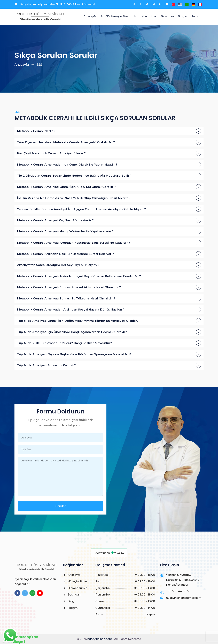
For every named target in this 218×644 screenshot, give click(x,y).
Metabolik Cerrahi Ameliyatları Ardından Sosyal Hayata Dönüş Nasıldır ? (109, 309)
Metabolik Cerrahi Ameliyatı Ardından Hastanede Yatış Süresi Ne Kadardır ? (109, 243)
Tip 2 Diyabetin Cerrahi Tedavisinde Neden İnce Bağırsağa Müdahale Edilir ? (109, 176)
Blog (181, 16)
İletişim (196, 16)
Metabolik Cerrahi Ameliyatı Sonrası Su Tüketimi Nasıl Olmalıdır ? (109, 298)
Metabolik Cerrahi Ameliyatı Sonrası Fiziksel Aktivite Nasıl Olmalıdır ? (109, 287)
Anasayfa (90, 16)
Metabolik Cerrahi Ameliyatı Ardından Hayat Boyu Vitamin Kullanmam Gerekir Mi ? (109, 276)
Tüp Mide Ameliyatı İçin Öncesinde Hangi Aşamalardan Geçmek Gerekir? (109, 332)
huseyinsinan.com (100, 639)
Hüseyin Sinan (75, 581)
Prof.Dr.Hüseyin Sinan (115, 16)
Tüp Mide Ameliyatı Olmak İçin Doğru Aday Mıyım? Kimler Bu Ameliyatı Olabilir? (109, 321)
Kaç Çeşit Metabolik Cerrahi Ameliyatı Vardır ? (109, 153)
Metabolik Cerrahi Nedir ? (109, 131)
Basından (167, 16)
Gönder (60, 506)
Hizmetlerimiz (144, 16)
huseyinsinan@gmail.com (184, 598)
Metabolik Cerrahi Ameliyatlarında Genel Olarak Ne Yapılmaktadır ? (109, 165)
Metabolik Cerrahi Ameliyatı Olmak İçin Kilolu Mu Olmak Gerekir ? (109, 187)
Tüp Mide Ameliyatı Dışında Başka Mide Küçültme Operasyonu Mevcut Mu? (109, 354)
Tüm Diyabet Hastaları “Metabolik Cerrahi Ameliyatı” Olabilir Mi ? (109, 142)
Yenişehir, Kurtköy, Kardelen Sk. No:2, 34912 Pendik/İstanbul (57, 4)
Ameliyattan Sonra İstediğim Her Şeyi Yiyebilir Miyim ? (109, 265)
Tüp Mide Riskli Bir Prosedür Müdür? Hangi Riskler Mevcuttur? (109, 343)
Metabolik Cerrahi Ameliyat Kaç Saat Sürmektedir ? (109, 220)
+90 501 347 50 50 (178, 591)
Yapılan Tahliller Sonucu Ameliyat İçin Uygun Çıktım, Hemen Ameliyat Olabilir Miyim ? (109, 209)
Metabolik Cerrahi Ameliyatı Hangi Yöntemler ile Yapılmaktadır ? (109, 231)
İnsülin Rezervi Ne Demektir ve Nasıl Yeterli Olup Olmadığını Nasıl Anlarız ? (109, 198)
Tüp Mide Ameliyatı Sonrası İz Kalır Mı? (109, 365)
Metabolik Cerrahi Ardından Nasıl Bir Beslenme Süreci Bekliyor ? (109, 254)
